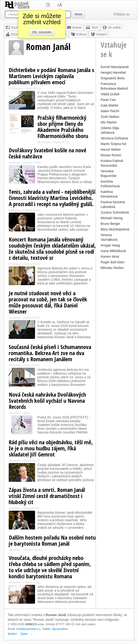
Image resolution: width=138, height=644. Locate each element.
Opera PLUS (33, 88)
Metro (27, 413)
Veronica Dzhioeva (114, 138)
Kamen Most (110, 257)
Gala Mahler (110, 105)
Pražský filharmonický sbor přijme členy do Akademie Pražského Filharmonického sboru (63, 127)
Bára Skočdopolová (115, 229)
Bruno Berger (110, 224)
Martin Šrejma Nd (113, 144)
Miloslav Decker (112, 268)
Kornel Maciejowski (115, 67)
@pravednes (60, 629)
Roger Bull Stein (112, 262)
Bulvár (74, 27)
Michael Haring (112, 218)
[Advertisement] (115, 341)
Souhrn (14, 27)
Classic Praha (32, 163)
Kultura (79, 34)
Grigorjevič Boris (113, 78)
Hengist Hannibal (113, 73)
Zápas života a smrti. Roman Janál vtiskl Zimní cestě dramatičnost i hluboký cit (47, 496)
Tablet (24, 634)
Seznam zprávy (33, 550)
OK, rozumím (42, 32)
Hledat (78, 14)
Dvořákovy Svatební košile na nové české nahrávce (47, 153)
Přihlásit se (122, 14)
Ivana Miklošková (113, 251)
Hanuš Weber (111, 149)
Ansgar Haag (110, 245)
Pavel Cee (108, 100)
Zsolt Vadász (110, 117)
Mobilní (12, 634)
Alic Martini (109, 122)
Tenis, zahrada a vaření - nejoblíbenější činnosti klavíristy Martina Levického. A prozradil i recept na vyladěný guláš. (52, 198)
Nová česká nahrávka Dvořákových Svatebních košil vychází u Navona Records (47, 401)
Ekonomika (16, 34)
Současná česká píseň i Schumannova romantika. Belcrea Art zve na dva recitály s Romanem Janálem (50, 353)
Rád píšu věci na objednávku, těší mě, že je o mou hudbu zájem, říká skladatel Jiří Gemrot (51, 448)
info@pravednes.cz (29, 629)
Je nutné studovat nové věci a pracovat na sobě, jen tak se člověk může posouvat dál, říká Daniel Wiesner (48, 302)
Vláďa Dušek (110, 94)
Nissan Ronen (111, 155)
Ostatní (99, 34)
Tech (92, 27)
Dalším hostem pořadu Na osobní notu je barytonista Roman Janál (52, 540)
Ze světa (111, 27)
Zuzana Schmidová (115, 212)
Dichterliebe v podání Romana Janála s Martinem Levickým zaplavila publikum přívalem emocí (51, 76)
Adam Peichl (110, 111)
